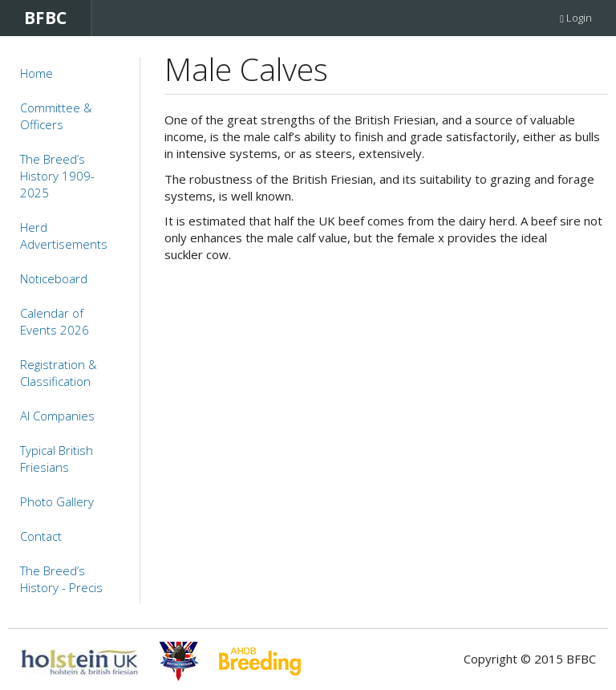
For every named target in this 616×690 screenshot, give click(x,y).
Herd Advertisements (64, 235)
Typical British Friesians (57, 459)
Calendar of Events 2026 (55, 321)
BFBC (45, 18)
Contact (41, 536)
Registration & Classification (59, 373)
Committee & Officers (56, 116)
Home (36, 73)
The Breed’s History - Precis (61, 579)
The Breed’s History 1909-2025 (57, 176)
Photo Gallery (57, 501)
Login (576, 18)
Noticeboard (54, 278)
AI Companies (57, 416)
